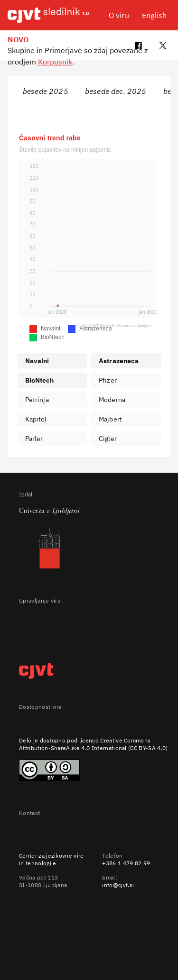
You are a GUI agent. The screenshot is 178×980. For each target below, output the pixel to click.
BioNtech (39, 380)
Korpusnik (55, 62)
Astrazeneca (119, 361)
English (154, 15)
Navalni (37, 361)
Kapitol (36, 419)
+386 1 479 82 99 (126, 863)
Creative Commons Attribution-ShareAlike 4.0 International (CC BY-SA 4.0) (94, 744)
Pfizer (108, 380)
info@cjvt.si (118, 885)
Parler (34, 439)
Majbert (110, 419)
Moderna (112, 400)
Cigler (108, 439)
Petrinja (37, 400)
